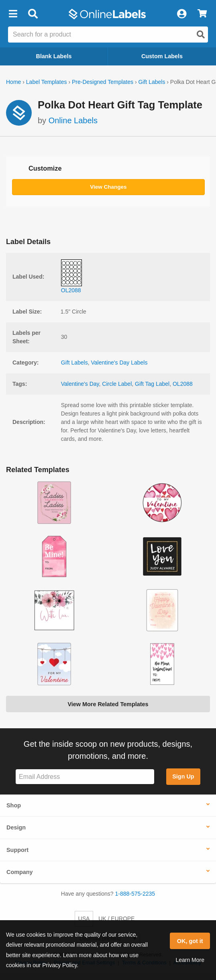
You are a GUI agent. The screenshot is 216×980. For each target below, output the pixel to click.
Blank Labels (54, 56)
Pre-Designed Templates (103, 82)
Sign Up (183, 776)
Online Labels (73, 120)
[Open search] (201, 35)
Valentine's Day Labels (119, 363)
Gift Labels (152, 82)
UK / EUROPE (116, 919)
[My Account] (181, 14)
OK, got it (190, 941)
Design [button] (16, 827)
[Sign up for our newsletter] (85, 777)
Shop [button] (14, 805)
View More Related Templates (108, 704)
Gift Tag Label (152, 384)
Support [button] (17, 850)
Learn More (190, 960)
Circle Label (117, 384)
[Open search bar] (33, 14)
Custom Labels (162, 56)
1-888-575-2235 (135, 894)
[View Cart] (202, 14)
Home (13, 82)
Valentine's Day (80, 384)
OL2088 (183, 384)
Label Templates (47, 82)
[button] (13, 14)
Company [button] (20, 872)
